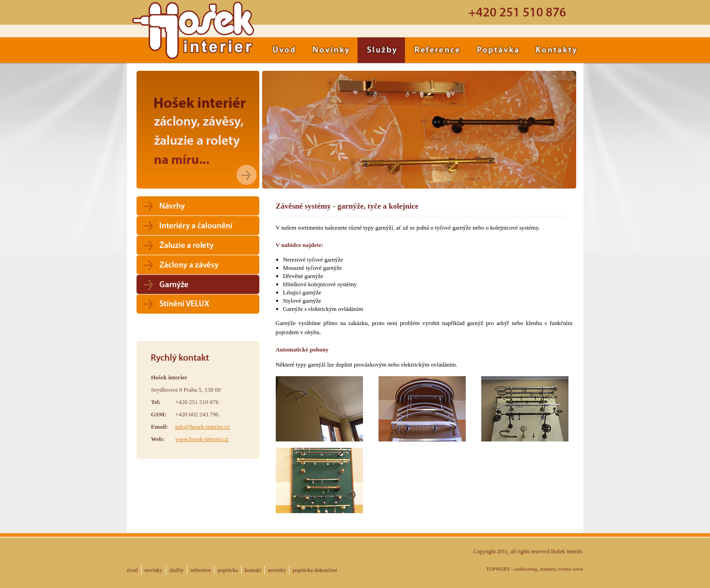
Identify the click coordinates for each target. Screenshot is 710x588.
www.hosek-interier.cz (202, 439)
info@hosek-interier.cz (202, 427)
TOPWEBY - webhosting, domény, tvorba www (535, 569)
